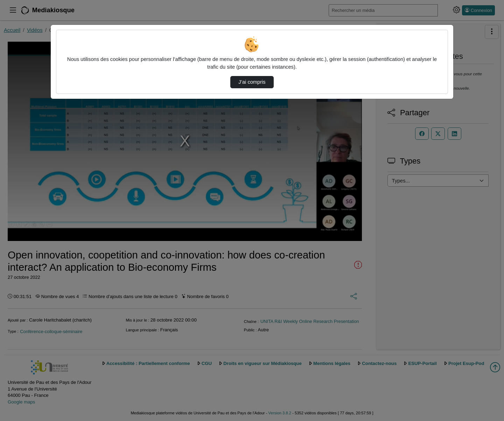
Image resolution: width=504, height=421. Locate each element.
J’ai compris (252, 82)
